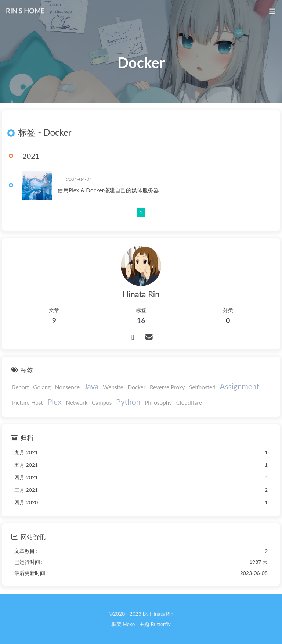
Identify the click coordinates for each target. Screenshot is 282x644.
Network (77, 402)
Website (113, 387)
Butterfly (160, 624)
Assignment (239, 386)
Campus (102, 402)
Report (21, 387)
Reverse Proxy (167, 387)
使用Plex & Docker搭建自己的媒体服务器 (108, 190)
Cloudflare (189, 402)
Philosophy (158, 402)
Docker (137, 387)
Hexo (129, 624)
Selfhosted (202, 387)
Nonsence (68, 387)
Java (91, 386)
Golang (42, 387)
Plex (55, 402)
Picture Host (28, 402)
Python (128, 402)
